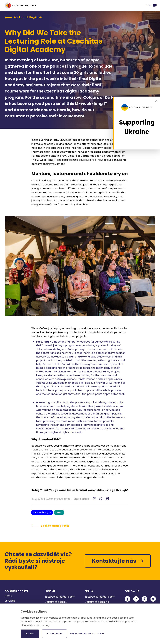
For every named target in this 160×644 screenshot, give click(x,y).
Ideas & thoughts (42, 512)
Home (8, 596)
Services (10, 601)
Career (9, 617)
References (12, 606)
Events (59, 512)
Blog (7, 611)
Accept (30, 634)
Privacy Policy (13, 622)
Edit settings (54, 634)
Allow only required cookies (87, 634)
